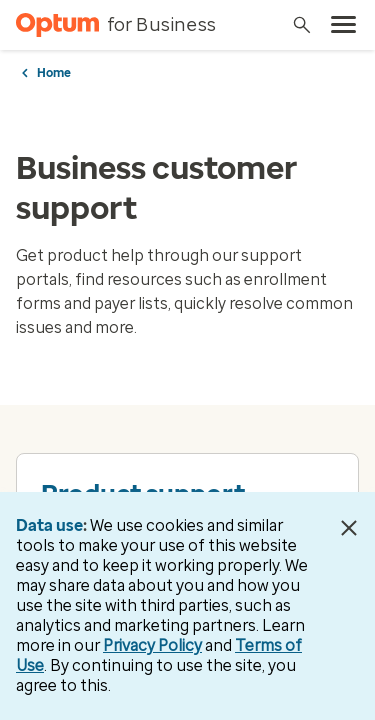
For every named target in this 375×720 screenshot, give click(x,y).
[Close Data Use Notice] (348, 528)
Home (54, 73)
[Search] (302, 25)
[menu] (344, 25)
